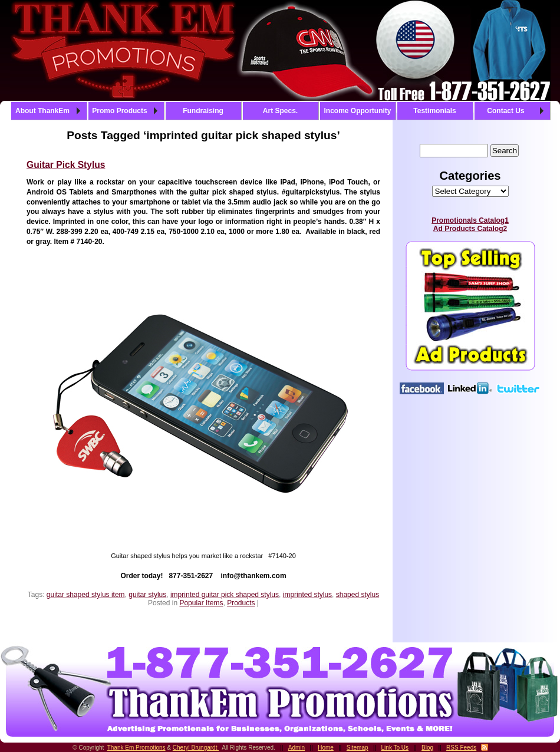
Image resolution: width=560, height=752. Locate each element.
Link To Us (395, 748)
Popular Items (201, 603)
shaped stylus (358, 595)
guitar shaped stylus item (86, 595)
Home (326, 748)
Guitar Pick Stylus (66, 165)
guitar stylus (147, 595)
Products (241, 603)
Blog (427, 748)
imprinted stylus (307, 595)
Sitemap (358, 748)
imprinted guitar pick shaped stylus (225, 595)
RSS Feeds (461, 748)
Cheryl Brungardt (196, 748)
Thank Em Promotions (136, 748)
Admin (297, 748)
